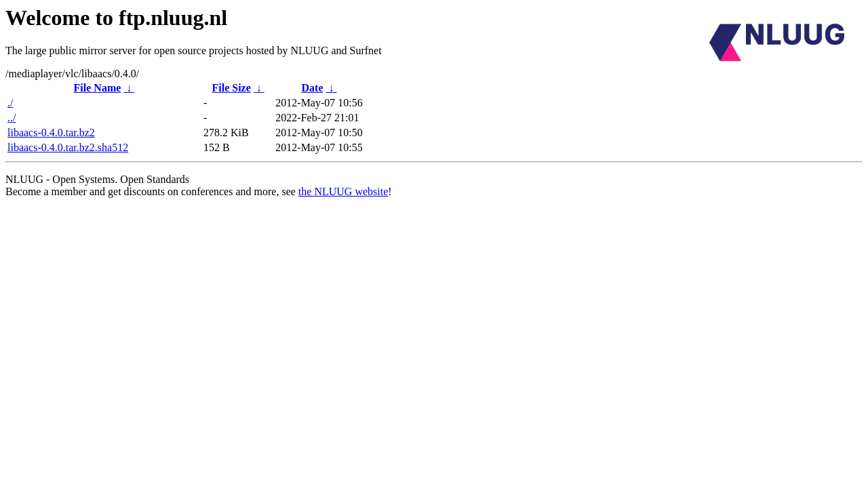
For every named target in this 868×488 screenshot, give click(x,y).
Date (313, 88)
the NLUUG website (343, 191)
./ (10, 103)
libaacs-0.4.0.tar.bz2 (51, 133)
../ (12, 118)
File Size (231, 88)
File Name (98, 88)
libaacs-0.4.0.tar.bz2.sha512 (68, 147)
